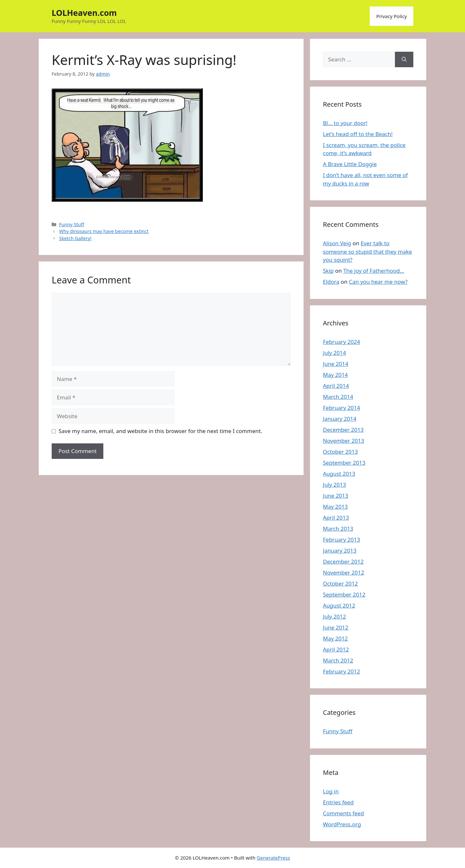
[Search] (404, 59)
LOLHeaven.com (84, 13)
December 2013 (343, 430)
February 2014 (341, 408)
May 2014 (335, 375)
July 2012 (335, 616)
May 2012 (335, 638)
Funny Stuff (72, 224)
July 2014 (335, 353)
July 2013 (335, 485)
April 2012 (336, 649)
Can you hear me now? (378, 282)
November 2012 (343, 572)
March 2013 (338, 529)
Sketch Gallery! (75, 238)
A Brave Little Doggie (350, 164)
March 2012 (338, 660)
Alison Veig (337, 243)
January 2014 (340, 419)
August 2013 (339, 474)
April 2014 (336, 386)
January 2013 (340, 550)
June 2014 (336, 364)
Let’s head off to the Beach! (358, 134)
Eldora (331, 282)
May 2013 (335, 507)
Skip (328, 271)
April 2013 (336, 518)
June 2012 (336, 627)
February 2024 (341, 342)
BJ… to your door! (345, 123)
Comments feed (343, 813)
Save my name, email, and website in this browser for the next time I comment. (160, 431)
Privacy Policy (392, 16)
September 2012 (344, 594)
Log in (331, 791)
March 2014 (338, 397)
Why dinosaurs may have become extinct (104, 231)
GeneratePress (273, 858)
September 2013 (344, 463)
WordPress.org (342, 824)
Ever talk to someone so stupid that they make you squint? (367, 251)
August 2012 (339, 605)
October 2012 (340, 583)
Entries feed (338, 802)
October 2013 (340, 452)
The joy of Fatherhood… (374, 271)
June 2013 (336, 496)
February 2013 (341, 540)
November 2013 (343, 441)
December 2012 (343, 561)
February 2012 (341, 671)
